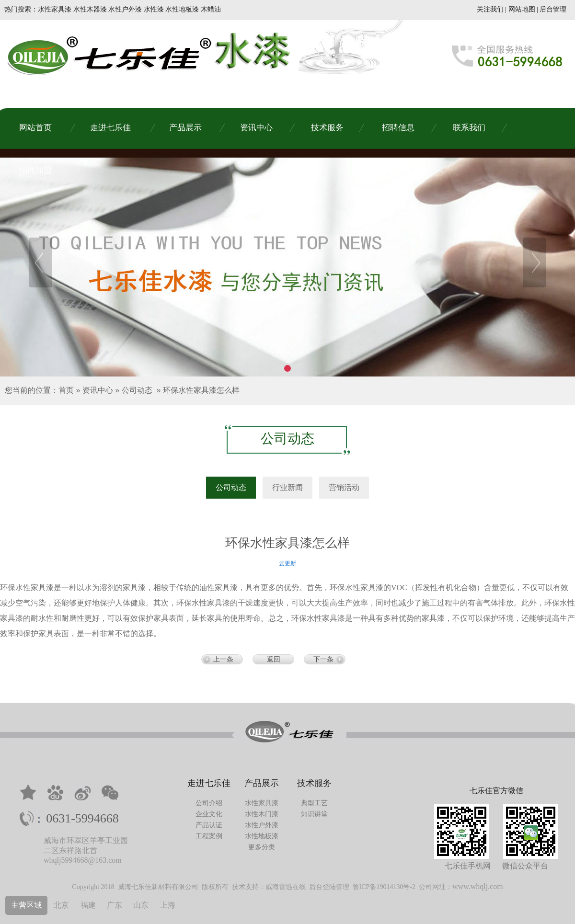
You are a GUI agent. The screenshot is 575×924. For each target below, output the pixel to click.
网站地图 (522, 9)
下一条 (323, 659)
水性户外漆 (262, 825)
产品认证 (209, 825)
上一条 (223, 659)
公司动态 (137, 390)
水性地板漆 (262, 836)
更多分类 (262, 847)
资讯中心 (98, 390)
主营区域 (26, 905)
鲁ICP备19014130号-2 (384, 887)
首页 (66, 390)
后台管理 (553, 9)
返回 (274, 659)
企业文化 (209, 814)
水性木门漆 (262, 814)
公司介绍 (209, 803)
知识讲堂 (314, 814)
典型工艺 (314, 803)
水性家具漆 (262, 803)
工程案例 (209, 836)
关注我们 (490, 9)
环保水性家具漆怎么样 (201, 390)
